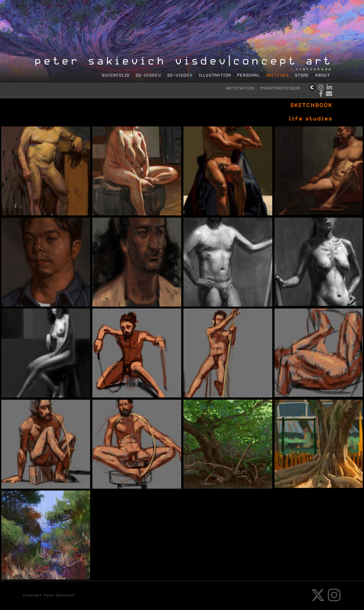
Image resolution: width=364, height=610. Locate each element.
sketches (277, 75)
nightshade (314, 69)
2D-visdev (148, 75)
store (302, 75)
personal (248, 75)
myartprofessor (280, 88)
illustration (215, 75)
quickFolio (116, 75)
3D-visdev (180, 75)
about (323, 75)
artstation (240, 88)
